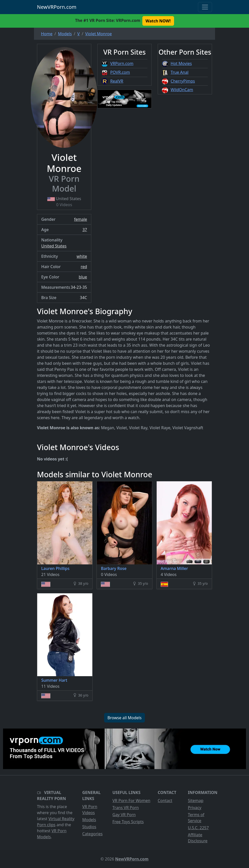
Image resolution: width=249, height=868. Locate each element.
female (80, 219)
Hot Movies (181, 63)
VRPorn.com (122, 63)
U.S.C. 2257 (198, 828)
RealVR (117, 81)
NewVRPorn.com (57, 7)
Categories (92, 834)
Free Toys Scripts (128, 822)
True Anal (179, 72)
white (82, 256)
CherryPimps (183, 81)
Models (89, 820)
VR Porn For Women (131, 801)
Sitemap (196, 801)
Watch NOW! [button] (158, 21)
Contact (165, 801)
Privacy (195, 808)
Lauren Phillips (55, 568)
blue (83, 277)
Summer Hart (54, 680)
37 (85, 230)
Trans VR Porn (126, 808)
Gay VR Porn (124, 815)
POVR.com (120, 72)
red (84, 267)
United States (54, 246)
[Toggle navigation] (205, 7)
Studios (89, 827)
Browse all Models (124, 718)
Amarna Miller (174, 568)
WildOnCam (182, 90)
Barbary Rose (114, 568)
